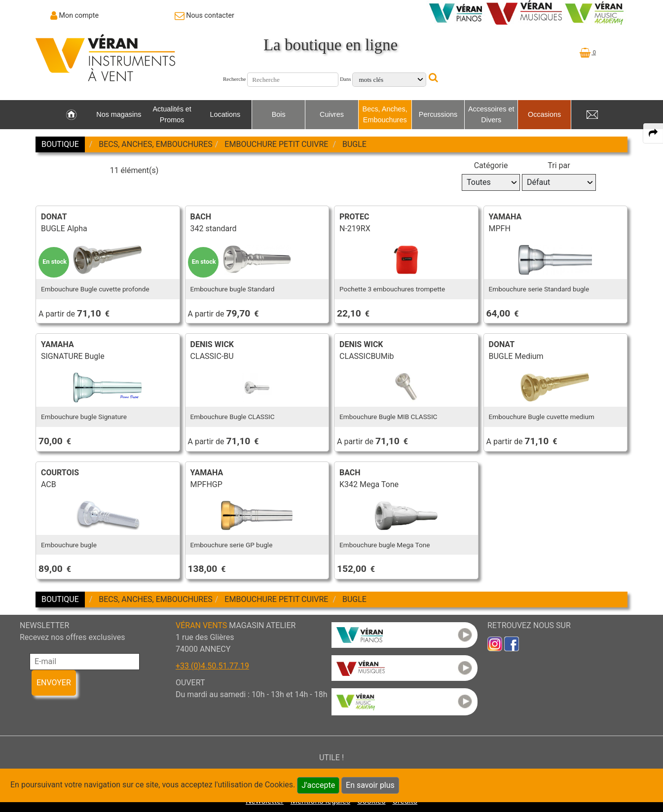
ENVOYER (54, 683)
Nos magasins (119, 114)
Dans (346, 79)
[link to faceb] (512, 643)
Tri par (559, 165)
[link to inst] (495, 643)
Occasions (544, 114)
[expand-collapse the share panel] (653, 133)
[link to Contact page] (204, 15)
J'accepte (318, 785)
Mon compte (79, 15)
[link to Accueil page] (71, 115)
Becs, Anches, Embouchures (385, 114)
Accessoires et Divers (491, 114)
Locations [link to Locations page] (225, 114)
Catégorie (491, 165)
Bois (279, 114)
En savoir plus (370, 785)
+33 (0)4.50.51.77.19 (212, 666)
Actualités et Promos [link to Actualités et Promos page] (172, 114)
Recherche (234, 79)
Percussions (438, 114)
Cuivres (332, 114)
